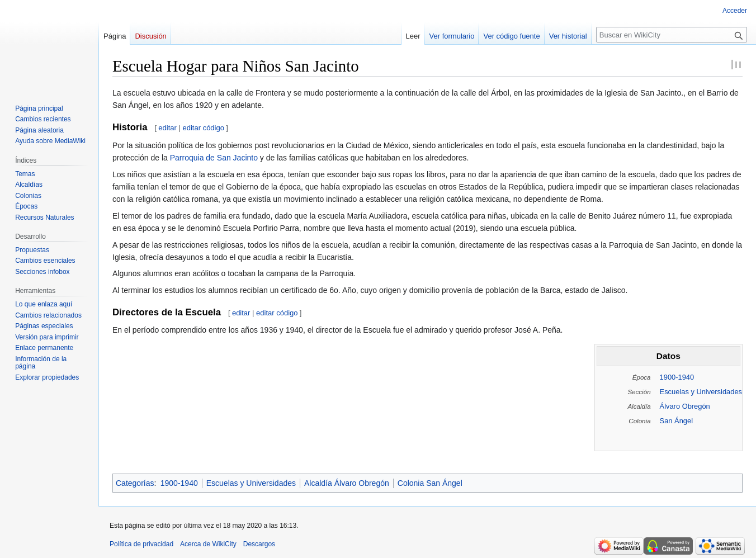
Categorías (135, 483)
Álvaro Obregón (685, 406)
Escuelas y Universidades (701, 392)
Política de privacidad (141, 544)
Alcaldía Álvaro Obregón (347, 483)
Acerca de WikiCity (208, 544)
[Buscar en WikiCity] (672, 35)
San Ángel (676, 421)
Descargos (259, 544)
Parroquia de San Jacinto (214, 158)
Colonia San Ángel (430, 483)
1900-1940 (677, 377)
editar (167, 128)
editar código (204, 128)
